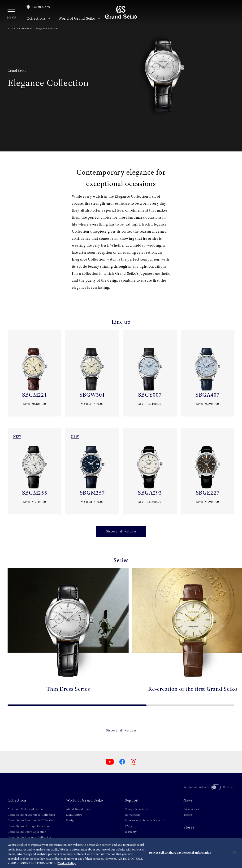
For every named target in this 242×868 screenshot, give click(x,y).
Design (71, 820)
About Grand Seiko (79, 809)
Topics (188, 815)
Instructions (132, 815)
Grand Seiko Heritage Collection (29, 826)
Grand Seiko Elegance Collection (29, 837)
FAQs (128, 826)
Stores (189, 827)
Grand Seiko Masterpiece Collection (31, 815)
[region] (121, 853)
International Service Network (145, 820)
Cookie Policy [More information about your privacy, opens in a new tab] (67, 863)
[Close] (234, 852)
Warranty (131, 832)
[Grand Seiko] (121, 12)
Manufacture (74, 815)
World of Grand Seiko (79, 18)
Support (132, 800)
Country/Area (39, 7)
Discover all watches (121, 531)
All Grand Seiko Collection (25, 809)
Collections (39, 18)
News (188, 800)
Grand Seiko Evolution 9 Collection (31, 820)
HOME (11, 29)
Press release (192, 809)
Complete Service (137, 809)
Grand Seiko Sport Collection (27, 832)
